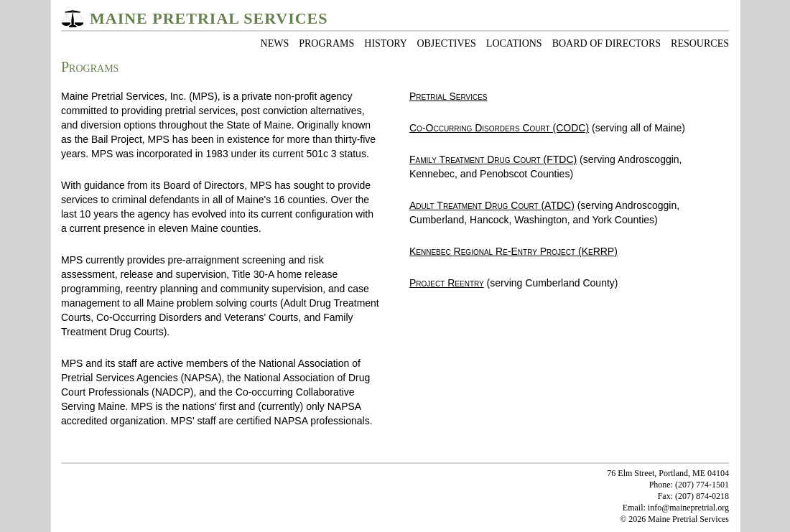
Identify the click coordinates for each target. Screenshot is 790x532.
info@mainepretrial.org (688, 508)
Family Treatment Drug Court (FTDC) (493, 159)
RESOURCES (700, 43)
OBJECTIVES (446, 43)
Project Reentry (447, 283)
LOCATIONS (514, 43)
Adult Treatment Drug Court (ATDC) (492, 205)
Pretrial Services (449, 96)
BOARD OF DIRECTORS (607, 43)
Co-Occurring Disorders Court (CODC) (499, 128)
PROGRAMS (326, 43)
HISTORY (385, 43)
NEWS (275, 43)
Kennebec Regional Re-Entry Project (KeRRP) (513, 251)
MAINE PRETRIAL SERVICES (209, 18)
